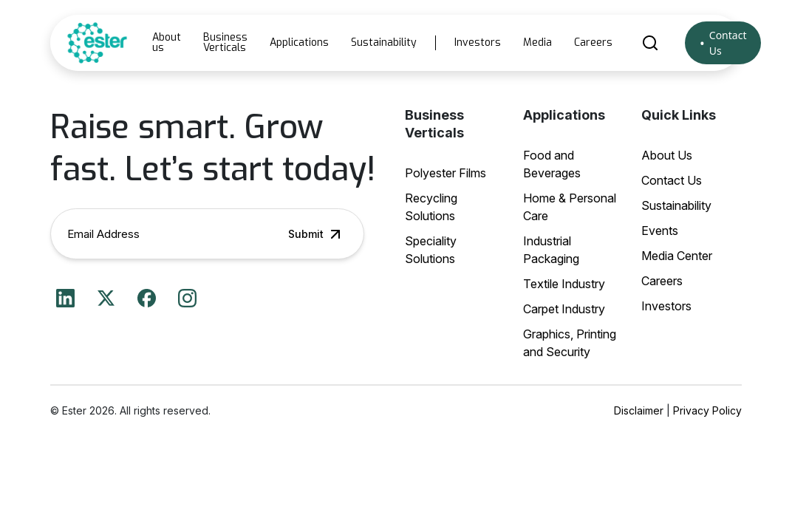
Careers (593, 42)
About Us (667, 155)
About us (167, 42)
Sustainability (384, 42)
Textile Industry (564, 284)
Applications (299, 42)
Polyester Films (445, 173)
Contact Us (728, 43)
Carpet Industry (564, 309)
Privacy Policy (707, 410)
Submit (316, 234)
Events (660, 231)
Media (537, 42)
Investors (478, 42)
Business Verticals (225, 42)
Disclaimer (639, 410)
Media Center (677, 256)
